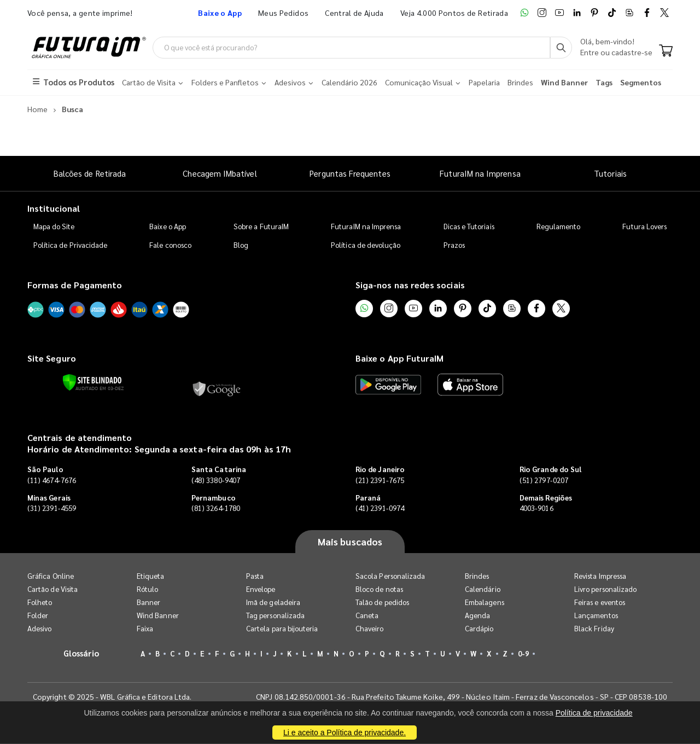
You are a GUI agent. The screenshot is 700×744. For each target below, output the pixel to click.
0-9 (523, 654)
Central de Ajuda (354, 13)
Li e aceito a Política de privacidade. (345, 733)
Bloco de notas (379, 589)
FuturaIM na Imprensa (480, 173)
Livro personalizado (605, 589)
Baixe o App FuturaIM (399, 359)
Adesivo (39, 629)
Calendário (483, 589)
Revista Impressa (600, 576)
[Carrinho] (666, 51)
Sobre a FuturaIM (261, 226)
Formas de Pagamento (75, 285)
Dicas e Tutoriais (469, 226)
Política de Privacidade (71, 245)
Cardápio (479, 629)
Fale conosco (170, 245)
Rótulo (147, 589)
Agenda (477, 616)
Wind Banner (158, 616)
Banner (148, 603)
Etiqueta (151, 576)
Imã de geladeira (273, 603)
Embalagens (485, 603)
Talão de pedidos (382, 603)
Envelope (261, 589)
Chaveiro (370, 629)
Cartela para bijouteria (282, 629)
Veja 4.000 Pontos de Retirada (454, 13)
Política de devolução (366, 245)
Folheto (40, 603)
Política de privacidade (594, 713)
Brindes (477, 576)
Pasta (255, 576)
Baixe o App (168, 226)
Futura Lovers (644, 226)
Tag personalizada (275, 616)
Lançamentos (596, 616)
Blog (241, 245)
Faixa (145, 629)
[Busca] (561, 48)
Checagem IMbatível (220, 173)
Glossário (81, 653)
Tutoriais (610, 173)
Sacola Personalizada (390, 576)
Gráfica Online (51, 576)
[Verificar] (92, 382)
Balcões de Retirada (90, 173)
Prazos (454, 245)
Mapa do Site (54, 226)
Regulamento (559, 226)
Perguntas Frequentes (350, 173)
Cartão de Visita (52, 589)
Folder (38, 616)
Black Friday (594, 629)
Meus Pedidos (283, 13)
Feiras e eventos (600, 603)
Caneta (367, 616)
